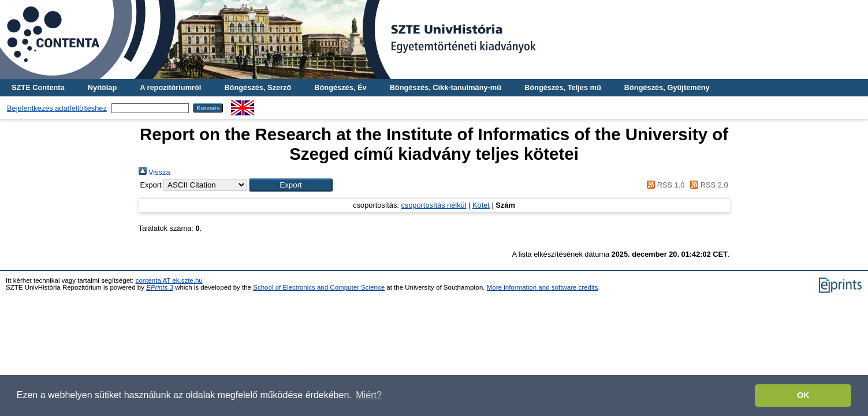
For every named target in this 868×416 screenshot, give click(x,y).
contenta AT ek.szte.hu (169, 280)
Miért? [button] (368, 395)
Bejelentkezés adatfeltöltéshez (57, 108)
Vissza (154, 172)
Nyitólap (102, 87)
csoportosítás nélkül (433, 205)
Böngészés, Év (340, 87)
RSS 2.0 (707, 185)
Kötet (481, 205)
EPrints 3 (160, 287)
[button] (291, 185)
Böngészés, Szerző (258, 87)
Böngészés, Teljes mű (563, 87)
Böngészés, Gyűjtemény (667, 87)
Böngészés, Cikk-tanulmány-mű (446, 87)
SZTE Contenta (38, 87)
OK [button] (803, 395)
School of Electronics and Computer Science (319, 287)
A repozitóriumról (170, 87)
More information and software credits (543, 287)
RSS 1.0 (664, 185)
